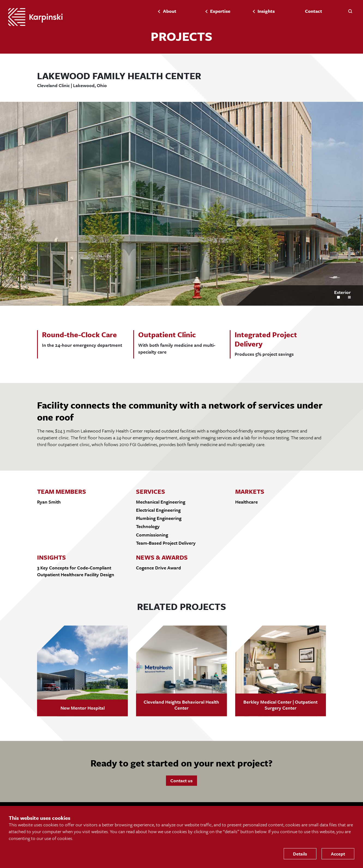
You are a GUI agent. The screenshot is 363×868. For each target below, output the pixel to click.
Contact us (181, 780)
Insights (266, 11)
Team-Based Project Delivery (166, 543)
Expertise (220, 11)
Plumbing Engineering (159, 518)
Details (300, 854)
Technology (148, 526)
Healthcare (246, 502)
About (170, 11)
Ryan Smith (49, 502)
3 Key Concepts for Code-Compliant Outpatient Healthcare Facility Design (76, 571)
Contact (314, 11)
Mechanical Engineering (161, 502)
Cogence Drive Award (158, 568)
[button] (350, 11)
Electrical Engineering (158, 510)
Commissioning (152, 535)
